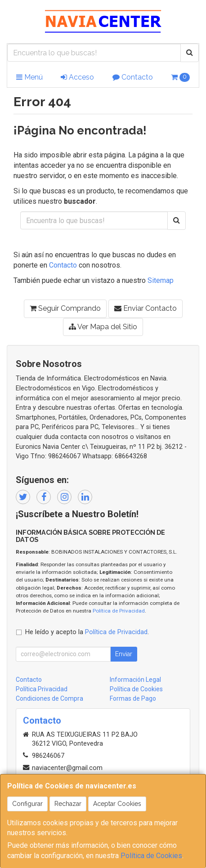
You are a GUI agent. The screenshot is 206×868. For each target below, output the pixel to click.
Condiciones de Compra (49, 698)
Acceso (77, 77)
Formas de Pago (133, 698)
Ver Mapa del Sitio (103, 327)
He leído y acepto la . (87, 632)
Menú (29, 77)
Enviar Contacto (146, 308)
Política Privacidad (42, 689)
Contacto (133, 77)
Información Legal (135, 680)
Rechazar (68, 804)
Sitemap (161, 280)
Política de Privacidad (119, 611)
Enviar (124, 654)
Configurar (27, 804)
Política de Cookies (151, 856)
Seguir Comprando (65, 308)
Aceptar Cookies (117, 804)
